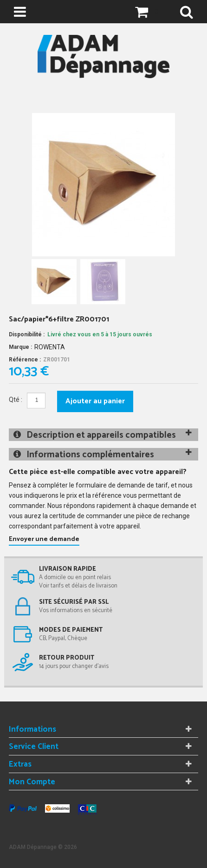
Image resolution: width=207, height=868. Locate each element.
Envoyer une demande (44, 539)
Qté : (16, 400)
